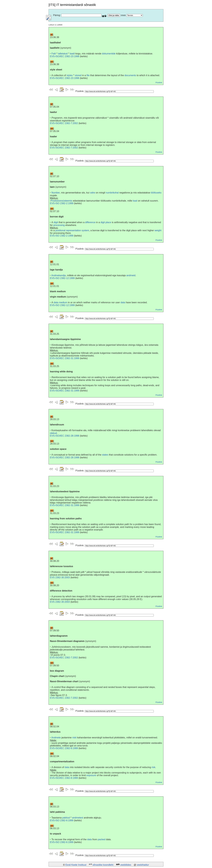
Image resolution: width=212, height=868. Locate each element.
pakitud (66, 818)
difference (90, 222)
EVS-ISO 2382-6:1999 (62, 820)
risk (153, 767)
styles (70, 75)
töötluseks (156, 193)
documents (130, 75)
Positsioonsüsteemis (62, 201)
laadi (72, 54)
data (123, 302)
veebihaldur (143, 865)
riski (74, 738)
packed (102, 839)
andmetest (78, 818)
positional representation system (72, 230)
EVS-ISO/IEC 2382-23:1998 (65, 56)
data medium (61, 302)
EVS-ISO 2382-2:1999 (62, 203)
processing (59, 225)
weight (158, 230)
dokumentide (109, 54)
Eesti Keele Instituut (76, 865)
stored (78, 75)
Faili (54, 54)
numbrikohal (112, 193)
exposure (91, 775)
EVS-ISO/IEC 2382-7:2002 (64, 123)
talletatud (63, 54)
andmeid (131, 275)
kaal (135, 201)
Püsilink (159, 83)
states (105, 455)
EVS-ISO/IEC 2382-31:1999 (65, 358)
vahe (93, 193)
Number (56, 193)
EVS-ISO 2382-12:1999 (62, 278)
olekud (53, 433)
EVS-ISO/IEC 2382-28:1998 (65, 436)
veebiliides (126, 865)
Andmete (56, 738)
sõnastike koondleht (103, 865)
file (88, 75)
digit (56, 222)
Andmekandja (59, 275)
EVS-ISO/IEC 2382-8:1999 (64, 748)
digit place (106, 222)
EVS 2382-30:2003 (60, 577)
